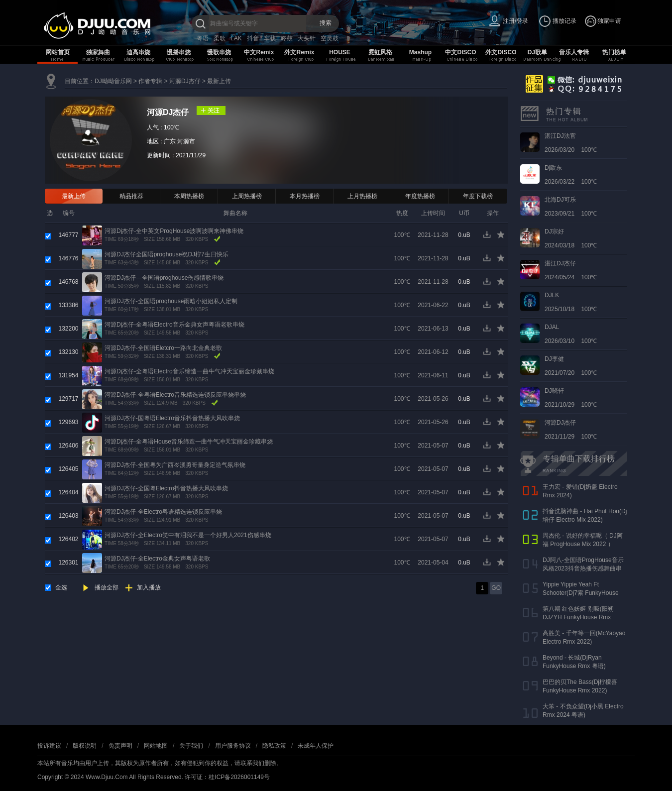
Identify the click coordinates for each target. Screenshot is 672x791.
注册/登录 (515, 21)
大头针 (307, 38)
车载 (270, 38)
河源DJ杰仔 (185, 81)
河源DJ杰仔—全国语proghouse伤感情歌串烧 (164, 278)
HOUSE (340, 52)
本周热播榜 (189, 196)
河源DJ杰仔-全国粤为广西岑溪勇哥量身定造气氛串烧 (175, 465)
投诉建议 (49, 746)
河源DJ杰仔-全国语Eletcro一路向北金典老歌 (163, 348)
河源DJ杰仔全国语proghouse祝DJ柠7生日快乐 (167, 254)
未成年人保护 (316, 746)
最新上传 (219, 81)
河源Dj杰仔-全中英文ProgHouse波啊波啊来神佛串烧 (174, 231)
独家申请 (609, 21)
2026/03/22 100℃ (571, 175)
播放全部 (107, 587)
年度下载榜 (478, 196)
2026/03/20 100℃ (571, 143)
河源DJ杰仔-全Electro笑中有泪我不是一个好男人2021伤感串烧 (188, 535)
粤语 (203, 38)
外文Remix (299, 52)
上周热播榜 (247, 196)
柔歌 (220, 38)
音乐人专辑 (574, 52)
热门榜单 (614, 52)
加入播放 (149, 587)
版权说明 (85, 746)
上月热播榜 (362, 196)
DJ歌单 (537, 52)
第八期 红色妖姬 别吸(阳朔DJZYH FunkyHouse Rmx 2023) (578, 617)
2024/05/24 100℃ (571, 270)
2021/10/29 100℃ (571, 398)
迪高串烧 (138, 52)
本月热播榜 (305, 196)
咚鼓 (287, 38)
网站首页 (58, 52)
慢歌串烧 (219, 52)
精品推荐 (131, 196)
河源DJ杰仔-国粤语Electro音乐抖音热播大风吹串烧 (172, 418)
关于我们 (191, 746)
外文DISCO (501, 52)
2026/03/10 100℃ (571, 334)
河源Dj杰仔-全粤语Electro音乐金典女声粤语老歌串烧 (174, 325)
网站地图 (156, 746)
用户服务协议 (233, 746)
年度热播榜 (420, 196)
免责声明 (120, 746)
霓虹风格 (380, 52)
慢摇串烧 (179, 52)
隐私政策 (274, 746)
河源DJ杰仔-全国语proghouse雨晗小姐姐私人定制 (171, 301)
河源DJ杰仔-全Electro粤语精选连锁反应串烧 (163, 512)
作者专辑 (150, 81)
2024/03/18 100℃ (571, 238)
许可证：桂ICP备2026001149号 (227, 777)
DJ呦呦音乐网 (113, 81)
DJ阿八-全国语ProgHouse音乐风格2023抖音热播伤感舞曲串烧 (583, 568)
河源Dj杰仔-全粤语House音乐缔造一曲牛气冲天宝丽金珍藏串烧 (189, 442)
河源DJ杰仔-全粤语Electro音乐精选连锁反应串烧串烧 (175, 395)
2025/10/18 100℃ (571, 302)
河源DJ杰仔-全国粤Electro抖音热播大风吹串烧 (166, 488)
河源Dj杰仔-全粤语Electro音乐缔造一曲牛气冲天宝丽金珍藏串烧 (189, 371)
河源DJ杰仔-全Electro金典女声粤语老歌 (157, 559)
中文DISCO (460, 52)
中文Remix (259, 52)
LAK (236, 38)
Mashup (420, 52)
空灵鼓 (330, 38)
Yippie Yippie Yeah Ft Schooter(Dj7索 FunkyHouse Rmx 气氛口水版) (581, 593)
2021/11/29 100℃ (571, 430)
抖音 (253, 38)
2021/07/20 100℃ (571, 366)
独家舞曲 (98, 52)
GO (496, 588)
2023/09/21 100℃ (571, 207)
